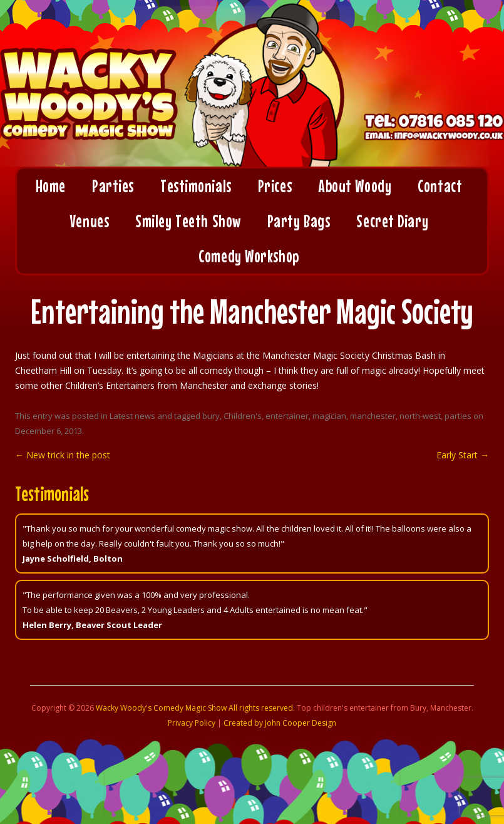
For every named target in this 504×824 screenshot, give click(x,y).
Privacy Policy (192, 723)
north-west (420, 416)
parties (458, 416)
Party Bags (299, 221)
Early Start (463, 455)
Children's (243, 416)
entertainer (287, 416)
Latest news (132, 416)
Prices (275, 186)
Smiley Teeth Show (188, 221)
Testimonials (196, 186)
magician (329, 416)
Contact (440, 186)
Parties (113, 186)
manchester (373, 416)
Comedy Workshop (249, 256)
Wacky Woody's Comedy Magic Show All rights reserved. (195, 708)
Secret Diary (392, 221)
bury (211, 416)
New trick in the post (63, 455)
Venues (89, 221)
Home (51, 186)
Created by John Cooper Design (280, 723)
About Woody (355, 186)
